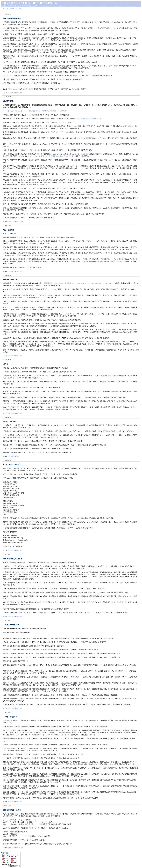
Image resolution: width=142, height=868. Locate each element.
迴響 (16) (18, 848)
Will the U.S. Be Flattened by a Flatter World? (58, 156)
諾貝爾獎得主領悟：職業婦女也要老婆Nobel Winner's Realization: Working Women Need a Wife (78, 283)
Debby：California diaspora (31, 3)
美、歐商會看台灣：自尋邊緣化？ (89, 119)
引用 (21, 93)
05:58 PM (13, 271)
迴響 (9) (18, 93)
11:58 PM (13, 413)
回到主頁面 (12, 9)
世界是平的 (85, 154)
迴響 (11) (18, 221)
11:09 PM (13, 848)
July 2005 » (19, 9)
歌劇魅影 (60, 391)
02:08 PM (13, 550)
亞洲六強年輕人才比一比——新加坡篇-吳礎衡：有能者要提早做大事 (32, 111)
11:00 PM (13, 221)
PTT (35, 180)
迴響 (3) (18, 271)
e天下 (12, 62)
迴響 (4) (18, 356)
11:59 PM (13, 356)
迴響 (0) (18, 413)
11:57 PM (13, 802)
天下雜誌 (64, 111)
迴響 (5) (18, 708)
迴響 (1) (18, 456)
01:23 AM (13, 708)
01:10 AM (13, 616)
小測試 (17, 326)
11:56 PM (13, 93)
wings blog (14, 89)
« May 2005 (5, 9)
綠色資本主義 (66, 683)
